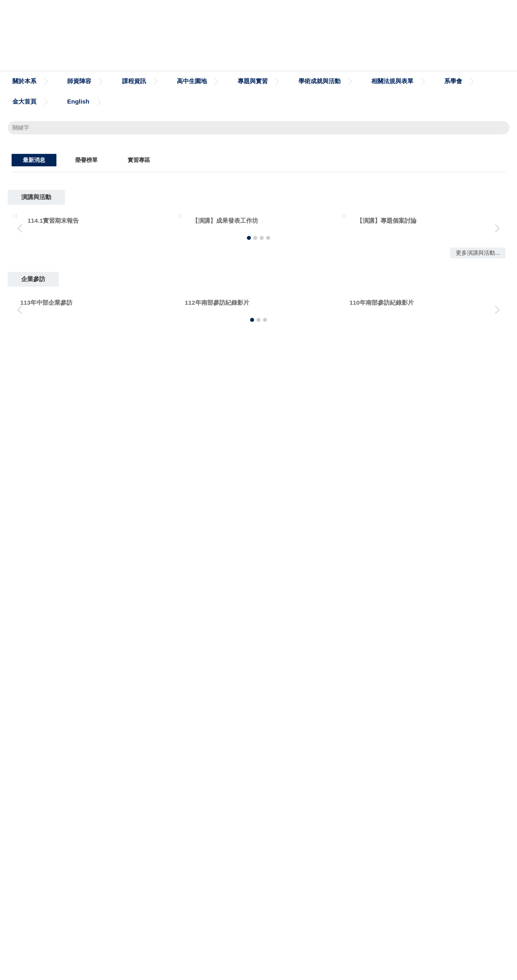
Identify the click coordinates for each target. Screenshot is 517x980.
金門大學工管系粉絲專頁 (59, 793)
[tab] (379, 287)
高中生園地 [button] (192, 81)
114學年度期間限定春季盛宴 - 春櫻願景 (116, 338)
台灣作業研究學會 (214, 819)
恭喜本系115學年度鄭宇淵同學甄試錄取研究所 (125, 390)
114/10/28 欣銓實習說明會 (98, 495)
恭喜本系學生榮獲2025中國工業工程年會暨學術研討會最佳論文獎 (151, 425)
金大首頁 (24, 101)
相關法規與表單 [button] (392, 81)
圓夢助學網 (205, 793)
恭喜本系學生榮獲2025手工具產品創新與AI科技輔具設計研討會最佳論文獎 (163, 408)
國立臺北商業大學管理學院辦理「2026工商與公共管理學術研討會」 (154, 373)
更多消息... (478, 516)
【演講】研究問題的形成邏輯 (453, 580)
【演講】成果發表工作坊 (118, 580)
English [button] (78, 101)
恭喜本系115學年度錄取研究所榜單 (110, 355)
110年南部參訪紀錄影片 (282, 695)
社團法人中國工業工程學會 (391, 819)
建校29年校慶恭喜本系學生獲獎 (105, 460)
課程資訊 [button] (134, 81)
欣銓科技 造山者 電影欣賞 (98, 478)
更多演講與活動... (478, 645)
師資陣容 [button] (79, 81)
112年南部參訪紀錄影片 (117, 695)
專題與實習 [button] (253, 81)
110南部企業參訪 (437, 695)
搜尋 (498, 128)
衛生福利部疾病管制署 (385, 793)
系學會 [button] (453, 81)
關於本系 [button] (24, 81)
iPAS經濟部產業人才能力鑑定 (66, 819)
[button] (18, 219)
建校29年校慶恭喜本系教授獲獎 (105, 443)
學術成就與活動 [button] (320, 81)
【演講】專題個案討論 (280, 580)
